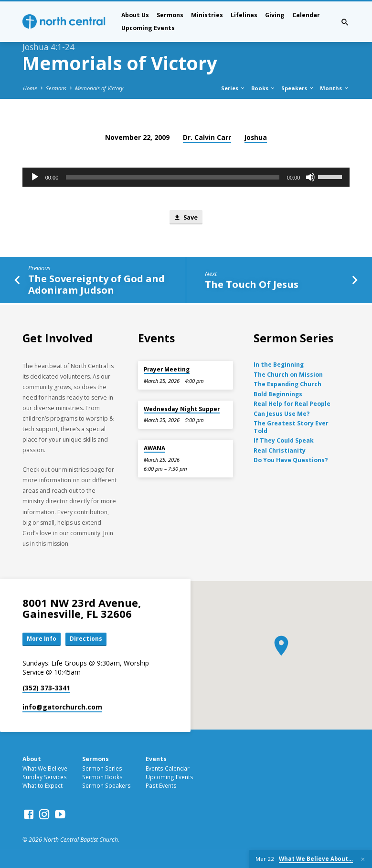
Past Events (161, 786)
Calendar (306, 15)
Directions (87, 639)
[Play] (35, 177)
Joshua (256, 137)
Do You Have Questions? (291, 460)
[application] (186, 177)
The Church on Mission (288, 375)
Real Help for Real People (292, 404)
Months (335, 88)
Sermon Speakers (106, 786)
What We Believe (45, 769)
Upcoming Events (148, 28)
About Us (135, 15)
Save (186, 218)
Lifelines (244, 15)
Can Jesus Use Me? (282, 414)
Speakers (298, 88)
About (32, 759)
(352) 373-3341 (46, 689)
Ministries (207, 15)
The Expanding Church (287, 384)
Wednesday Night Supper (182, 409)
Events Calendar (168, 769)
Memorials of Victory (99, 88)
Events (156, 759)
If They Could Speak (284, 440)
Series (233, 88)
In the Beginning (279, 365)
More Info (42, 639)
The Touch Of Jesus (252, 285)
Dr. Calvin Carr (207, 137)
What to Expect (43, 786)
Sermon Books (102, 777)
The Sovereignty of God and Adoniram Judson (96, 285)
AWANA (154, 448)
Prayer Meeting (167, 369)
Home (30, 88)
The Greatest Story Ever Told (291, 427)
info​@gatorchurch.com (62, 707)
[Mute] (310, 177)
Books (263, 88)
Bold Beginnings (278, 394)
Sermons (170, 15)
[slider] (172, 177)
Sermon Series (102, 769)
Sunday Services (45, 777)
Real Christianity (280, 450)
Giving (275, 15)
